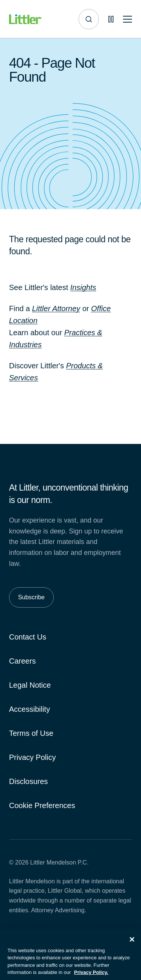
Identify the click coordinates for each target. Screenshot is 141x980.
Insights (83, 287)
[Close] (132, 944)
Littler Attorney (56, 308)
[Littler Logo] (26, 19)
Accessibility (30, 709)
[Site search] (89, 19)
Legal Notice (30, 685)
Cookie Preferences (42, 805)
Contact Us (28, 637)
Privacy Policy (32, 757)
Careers (22, 661)
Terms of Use (31, 733)
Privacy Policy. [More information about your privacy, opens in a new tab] (91, 977)
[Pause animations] (111, 19)
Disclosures (28, 781)
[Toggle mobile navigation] (127, 19)
